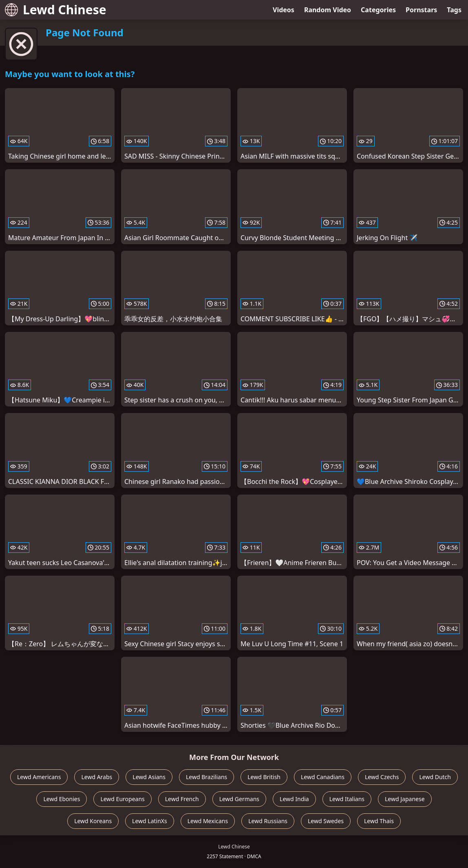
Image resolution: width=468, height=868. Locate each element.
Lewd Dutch (435, 777)
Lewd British (264, 777)
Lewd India (294, 799)
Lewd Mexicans (208, 821)
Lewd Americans (39, 777)
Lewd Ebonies (62, 799)
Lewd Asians (149, 777)
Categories (378, 10)
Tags (454, 10)
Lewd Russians (268, 821)
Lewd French (182, 799)
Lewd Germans (239, 799)
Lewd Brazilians (206, 777)
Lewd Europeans (122, 799)
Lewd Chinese (56, 10)
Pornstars (421, 10)
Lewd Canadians (323, 777)
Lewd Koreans (93, 821)
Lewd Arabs (97, 777)
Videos (284, 10)
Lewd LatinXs (150, 821)
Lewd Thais (379, 821)
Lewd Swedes (326, 821)
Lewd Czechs (382, 777)
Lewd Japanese (405, 799)
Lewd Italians (347, 799)
